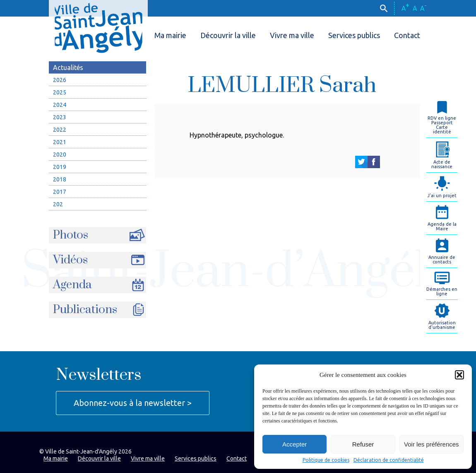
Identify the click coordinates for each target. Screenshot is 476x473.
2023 (60, 117)
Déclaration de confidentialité (389, 460)
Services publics (354, 35)
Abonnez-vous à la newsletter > (133, 403)
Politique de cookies (326, 460)
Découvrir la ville (228, 35)
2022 (60, 130)
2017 (60, 192)
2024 (60, 105)
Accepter (294, 444)
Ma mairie (170, 35)
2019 (60, 167)
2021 (60, 142)
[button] (459, 375)
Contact (407, 35)
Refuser (363, 444)
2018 (60, 179)
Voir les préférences (432, 444)
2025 (60, 92)
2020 (60, 154)
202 (58, 204)
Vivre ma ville (292, 35)
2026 (60, 80)
